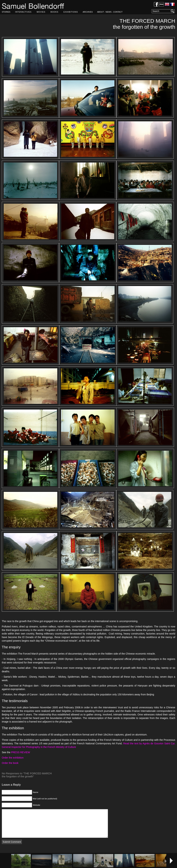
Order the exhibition (13, 758)
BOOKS (54, 12)
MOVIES (41, 12)
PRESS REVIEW (21, 752)
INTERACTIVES (23, 12)
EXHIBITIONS (71, 12)
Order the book (10, 763)
